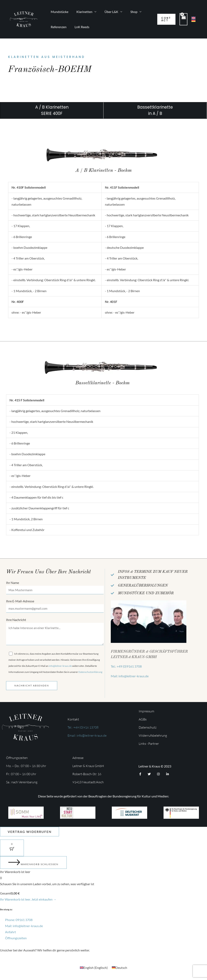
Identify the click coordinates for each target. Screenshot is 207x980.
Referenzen (58, 27)
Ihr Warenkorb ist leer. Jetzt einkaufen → (28, 901)
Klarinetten (82, 12)
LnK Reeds (80, 27)
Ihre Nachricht (55, 633)
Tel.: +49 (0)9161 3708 (126, 666)
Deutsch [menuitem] (121, 969)
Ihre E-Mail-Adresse (55, 606)
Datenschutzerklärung (90, 674)
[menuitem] (94, 969)
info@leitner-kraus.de (60, 667)
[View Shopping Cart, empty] (183, 19)
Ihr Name (55, 588)
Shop (128, 12)
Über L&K (107, 12)
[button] (165, 19)
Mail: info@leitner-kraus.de (130, 676)
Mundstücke (59, 12)
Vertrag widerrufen (30, 833)
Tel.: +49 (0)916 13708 (83, 729)
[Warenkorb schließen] (33, 864)
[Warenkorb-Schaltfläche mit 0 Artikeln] (12, 850)
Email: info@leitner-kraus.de (87, 737)
